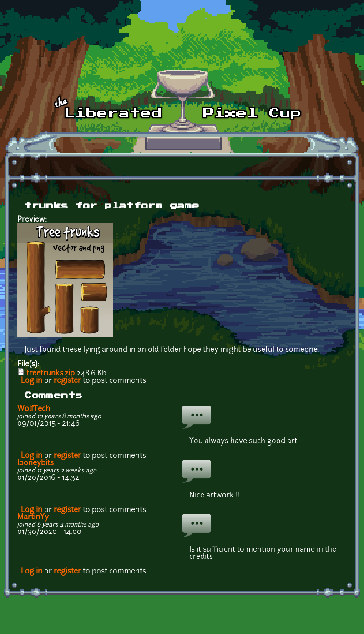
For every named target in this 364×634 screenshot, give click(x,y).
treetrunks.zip (51, 374)
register (67, 381)
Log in (32, 381)
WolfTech (34, 409)
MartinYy (33, 517)
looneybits (35, 463)
